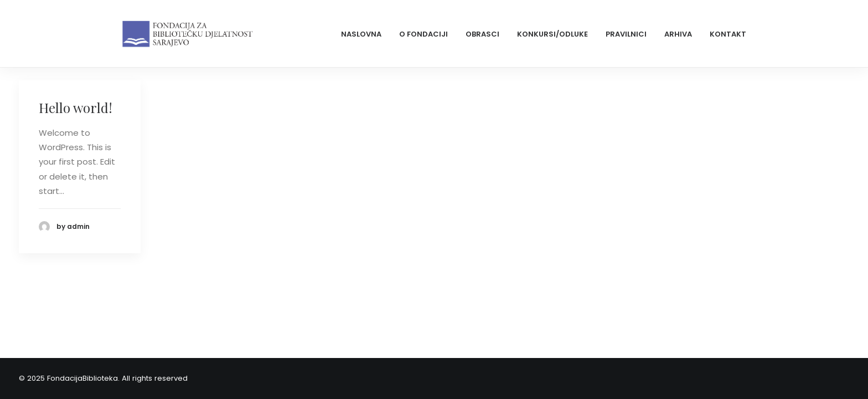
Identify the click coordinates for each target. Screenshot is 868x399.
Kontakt (728, 34)
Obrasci (482, 34)
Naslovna (361, 34)
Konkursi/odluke (552, 34)
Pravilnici (626, 34)
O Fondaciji (423, 34)
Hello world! (76, 108)
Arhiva (678, 34)
